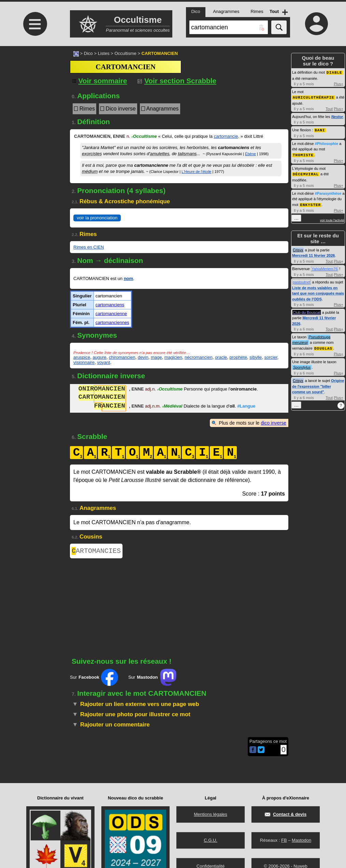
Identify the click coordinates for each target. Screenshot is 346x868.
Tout (329, 108)
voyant (103, 362)
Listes (104, 53)
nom (128, 278)
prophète (238, 357)
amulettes (160, 154)
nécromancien (199, 357)
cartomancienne (111, 314)
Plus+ (338, 84)
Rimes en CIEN (89, 247)
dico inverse (273, 423)
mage (156, 357)
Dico (88, 53)
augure (99, 357)
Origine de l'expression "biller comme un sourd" (318, 384)
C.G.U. (211, 840)
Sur (94, 679)
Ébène (250, 154)
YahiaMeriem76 (325, 267)
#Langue (246, 407)
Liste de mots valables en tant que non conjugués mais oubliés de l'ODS (318, 291)
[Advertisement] (34, 103)
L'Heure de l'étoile (196, 172)
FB (284, 840)
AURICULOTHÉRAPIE (314, 97)
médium (90, 171)
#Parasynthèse (328, 192)
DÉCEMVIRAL (306, 172)
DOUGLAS (323, 346)
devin (143, 357)
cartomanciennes (112, 322)
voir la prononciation (97, 218)
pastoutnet (301, 280)
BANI (320, 129)
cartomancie (226, 136)
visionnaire (84, 362)
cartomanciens (110, 305)
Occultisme (125, 53)
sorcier (271, 357)
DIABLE (334, 72)
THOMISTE (303, 154)
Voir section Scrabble (177, 81)
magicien (173, 357)
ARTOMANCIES (96, 552)
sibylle (256, 357)
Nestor (337, 116)
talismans (187, 154)
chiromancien (122, 357)
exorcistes (92, 154)
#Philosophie (327, 143)
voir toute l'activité (332, 218)
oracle (221, 357)
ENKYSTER (310, 203)
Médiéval (172, 407)
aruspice (82, 357)
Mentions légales (211, 814)
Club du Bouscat (307, 310)
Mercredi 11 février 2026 (313, 253)
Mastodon (301, 840)
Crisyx (298, 248)
